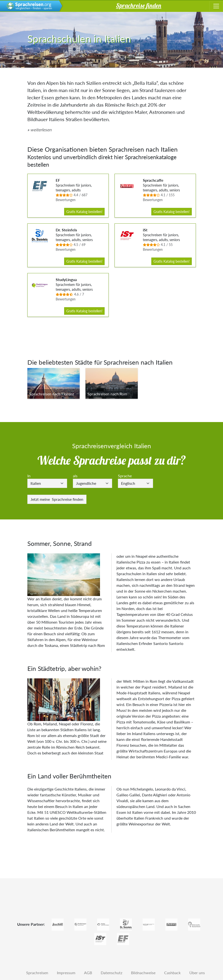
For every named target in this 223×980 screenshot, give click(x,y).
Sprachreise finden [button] (139, 5)
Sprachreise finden (57, 499)
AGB (88, 973)
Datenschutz (111, 973)
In (29, 476)
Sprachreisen (37, 973)
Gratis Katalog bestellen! (84, 212)
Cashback (172, 973)
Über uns (197, 973)
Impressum (66, 973)
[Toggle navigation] (216, 6)
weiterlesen (41, 130)
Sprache (125, 476)
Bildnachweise (143, 973)
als (75, 476)
